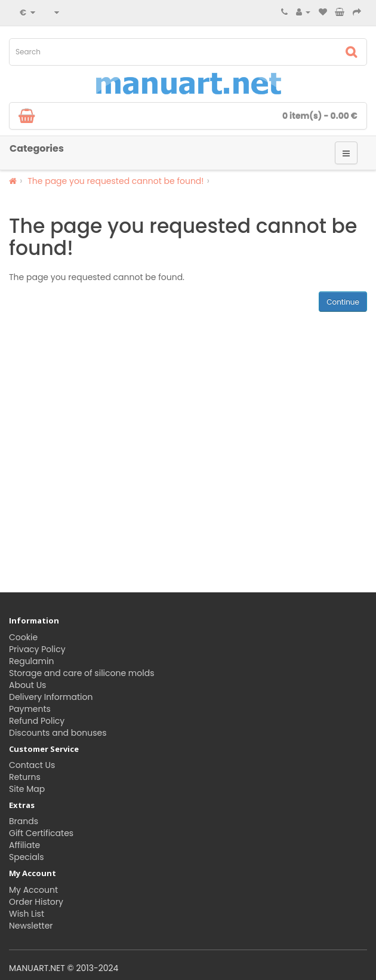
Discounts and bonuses (58, 733)
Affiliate (24, 845)
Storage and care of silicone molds (81, 673)
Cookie (23, 637)
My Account (33, 890)
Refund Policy (37, 721)
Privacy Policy (37, 649)
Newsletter (31, 926)
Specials (27, 857)
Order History (36, 902)
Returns (25, 777)
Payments (30, 709)
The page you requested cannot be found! (115, 181)
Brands (24, 821)
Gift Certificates (41, 833)
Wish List (27, 914)
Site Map (27, 789)
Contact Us (32, 765)
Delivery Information (51, 697)
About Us (27, 685)
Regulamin (31, 661)
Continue (343, 302)
